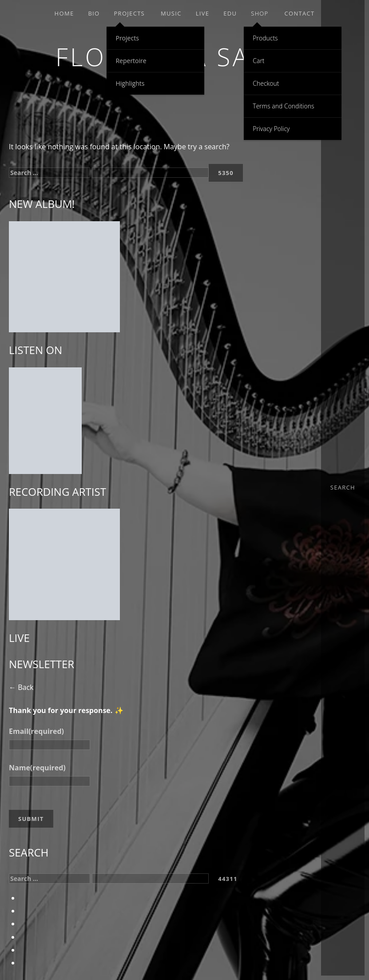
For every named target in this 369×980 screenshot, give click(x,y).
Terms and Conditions (283, 106)
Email (36, 731)
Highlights (130, 83)
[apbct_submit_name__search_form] (226, 173)
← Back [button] (21, 687)
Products (265, 38)
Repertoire (131, 61)
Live (203, 13)
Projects (129, 13)
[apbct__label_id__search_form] (150, 173)
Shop (260, 13)
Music (171, 13)
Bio (94, 13)
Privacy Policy (271, 129)
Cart (258, 61)
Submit (31, 819)
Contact (299, 13)
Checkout (266, 83)
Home (64, 13)
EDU (230, 13)
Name (37, 768)
